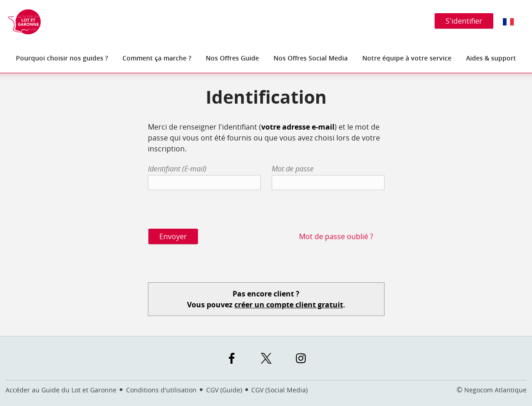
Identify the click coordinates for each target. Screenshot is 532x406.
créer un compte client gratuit (289, 305)
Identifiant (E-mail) (177, 169)
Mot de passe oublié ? (336, 236)
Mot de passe (293, 169)
